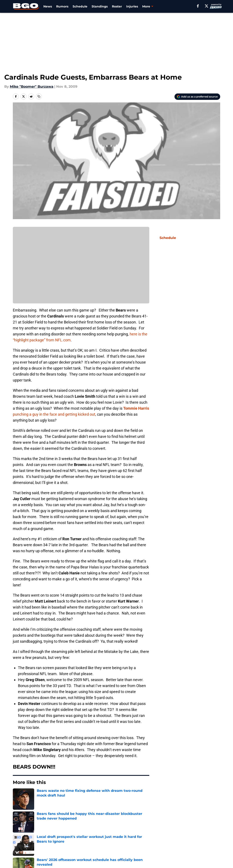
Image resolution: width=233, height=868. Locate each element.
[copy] (39, 96)
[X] (207, 6)
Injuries (132, 6)
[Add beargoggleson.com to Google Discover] (197, 97)
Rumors (62, 6)
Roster (117, 6)
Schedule (80, 6)
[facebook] (198, 6)
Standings (100, 6)
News (48, 6)
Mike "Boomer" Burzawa (32, 87)
